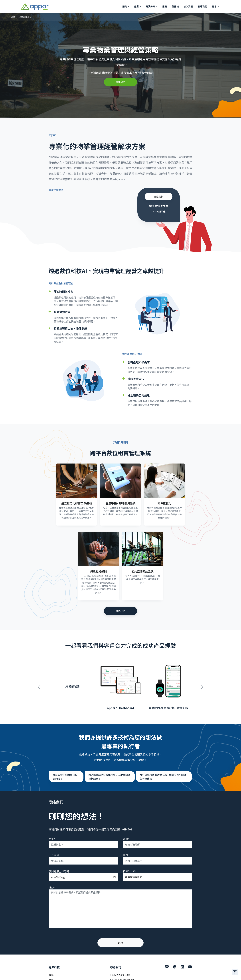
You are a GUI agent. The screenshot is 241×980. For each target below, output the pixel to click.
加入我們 (188, 6)
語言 (214, 6)
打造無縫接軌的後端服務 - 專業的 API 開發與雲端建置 (163, 773)
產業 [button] (137, 6)
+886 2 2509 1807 (120, 971)
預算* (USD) (130, 868)
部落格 (175, 6)
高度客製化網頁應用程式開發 (65, 773)
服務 (51, 971)
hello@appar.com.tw (122, 976)
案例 (165, 6)
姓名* (52, 835)
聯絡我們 (202, 6)
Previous (39, 682)
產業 (13, 17)
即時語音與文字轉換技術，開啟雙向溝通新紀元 (109, 773)
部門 (125, 852)
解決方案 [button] (151, 6)
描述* (52, 884)
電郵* (126, 835)
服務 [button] (125, 6)
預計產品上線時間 (59, 868)
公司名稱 (54, 852)
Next (202, 682)
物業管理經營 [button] (25, 17)
